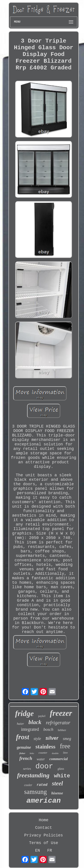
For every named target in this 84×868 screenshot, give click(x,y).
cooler (28, 785)
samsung (36, 792)
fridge (24, 713)
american (44, 801)
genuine (24, 747)
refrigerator (58, 723)
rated (42, 785)
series (27, 769)
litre (65, 753)
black (35, 722)
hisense (57, 793)
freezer (61, 713)
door (44, 766)
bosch (48, 729)
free (65, 746)
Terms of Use (44, 843)
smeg (67, 739)
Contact (44, 828)
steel (57, 783)
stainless (45, 747)
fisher (22, 753)
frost (23, 737)
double (55, 753)
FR (50, 851)
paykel (42, 716)
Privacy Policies (44, 835)
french (26, 758)
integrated (30, 729)
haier (20, 724)
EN (38, 851)
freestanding (33, 775)
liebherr (62, 730)
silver (52, 738)
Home (44, 820)
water (41, 759)
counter (43, 753)
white (62, 776)
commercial (58, 759)
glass (61, 769)
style (37, 739)
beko (32, 753)
